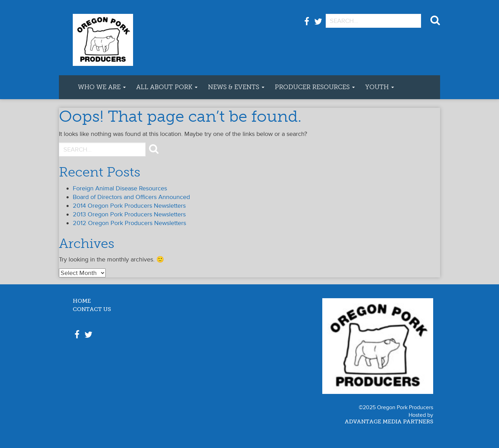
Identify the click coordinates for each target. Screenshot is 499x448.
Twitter (318, 25)
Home (82, 301)
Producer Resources (315, 87)
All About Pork (167, 87)
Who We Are (102, 87)
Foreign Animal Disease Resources (120, 188)
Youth (380, 87)
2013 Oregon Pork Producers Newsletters (129, 214)
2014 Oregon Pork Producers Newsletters (129, 206)
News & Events (236, 87)
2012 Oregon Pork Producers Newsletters (129, 223)
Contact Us (92, 309)
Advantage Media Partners (389, 422)
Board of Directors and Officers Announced (131, 197)
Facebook (307, 25)
